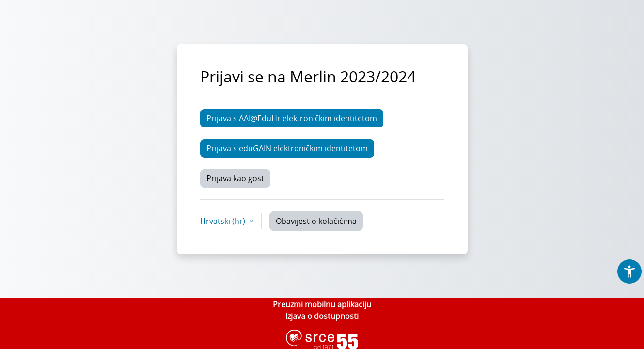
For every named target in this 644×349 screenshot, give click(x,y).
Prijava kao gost (235, 178)
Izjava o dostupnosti (322, 316)
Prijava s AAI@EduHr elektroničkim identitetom (292, 118)
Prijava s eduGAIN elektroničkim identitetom (287, 148)
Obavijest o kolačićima (316, 221)
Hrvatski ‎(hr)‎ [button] (224, 221)
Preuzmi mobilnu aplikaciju (322, 304)
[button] (629, 271)
